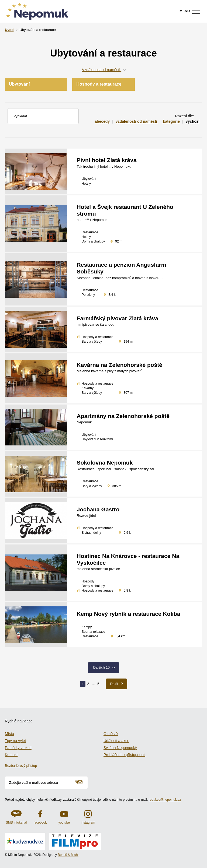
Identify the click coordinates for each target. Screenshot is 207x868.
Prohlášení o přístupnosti (124, 755)
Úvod (9, 30)
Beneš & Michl (68, 855)
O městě (111, 734)
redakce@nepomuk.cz (165, 800)
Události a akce (116, 741)
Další (116, 684)
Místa (9, 734)
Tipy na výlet (15, 741)
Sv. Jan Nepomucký (120, 748)
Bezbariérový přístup (21, 766)
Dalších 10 (104, 667)
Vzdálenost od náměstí (103, 70)
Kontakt (11, 755)
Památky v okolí (18, 748)
